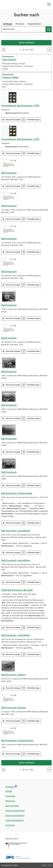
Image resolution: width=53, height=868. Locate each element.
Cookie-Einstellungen (15, 820)
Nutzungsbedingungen (15, 811)
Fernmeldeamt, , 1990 (20, 106)
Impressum (10, 825)
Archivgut (8, 24)
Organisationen (35, 24)
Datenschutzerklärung (15, 815)
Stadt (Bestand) (17, 590)
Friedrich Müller (11, 77)
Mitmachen (10, 801)
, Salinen (13, 675)
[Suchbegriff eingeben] (24, 29)
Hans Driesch (9, 60)
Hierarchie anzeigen (13, 120)
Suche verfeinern (27, 43)
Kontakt (9, 791)
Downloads (10, 796)
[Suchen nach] (49, 29)
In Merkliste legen (33, 120)
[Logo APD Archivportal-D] (5, 4)
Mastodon (10, 787)
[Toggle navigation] (49, 4)
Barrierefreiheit (12, 806)
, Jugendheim (16, 531)
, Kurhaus (14, 708)
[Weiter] (50, 50)
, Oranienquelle (17, 493)
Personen (20, 24)
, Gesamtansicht (17, 741)
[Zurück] (3, 50)
